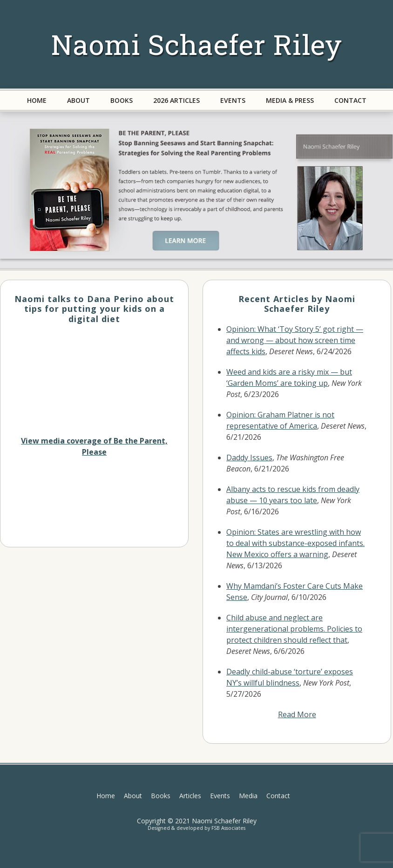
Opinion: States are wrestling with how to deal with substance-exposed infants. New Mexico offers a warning (295, 543)
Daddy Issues (249, 458)
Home (106, 796)
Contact (278, 796)
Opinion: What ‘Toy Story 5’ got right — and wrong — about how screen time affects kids (295, 340)
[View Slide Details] (196, 190)
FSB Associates (228, 828)
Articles (190, 796)
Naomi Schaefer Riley (197, 44)
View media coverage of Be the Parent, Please (94, 446)
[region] (196, 190)
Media (248, 796)
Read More (297, 714)
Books (161, 796)
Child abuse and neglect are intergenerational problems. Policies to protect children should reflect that (294, 629)
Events (220, 796)
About (133, 796)
